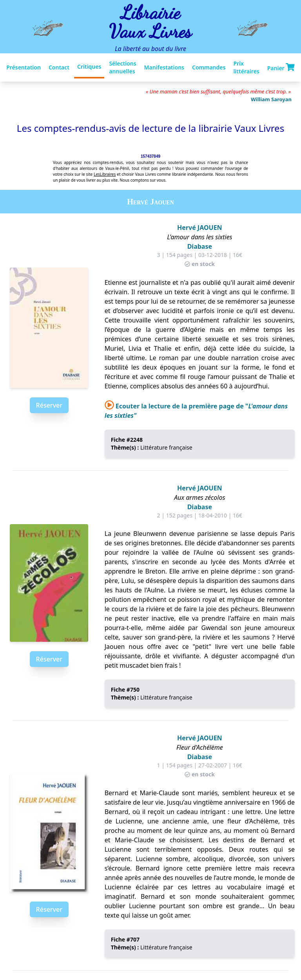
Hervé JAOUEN (200, 228)
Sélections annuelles (122, 67)
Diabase (200, 246)
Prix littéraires (246, 67)
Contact (59, 67)
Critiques (89, 66)
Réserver (49, 405)
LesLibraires (105, 174)
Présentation (24, 67)
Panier (281, 67)
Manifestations (164, 67)
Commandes (209, 67)
